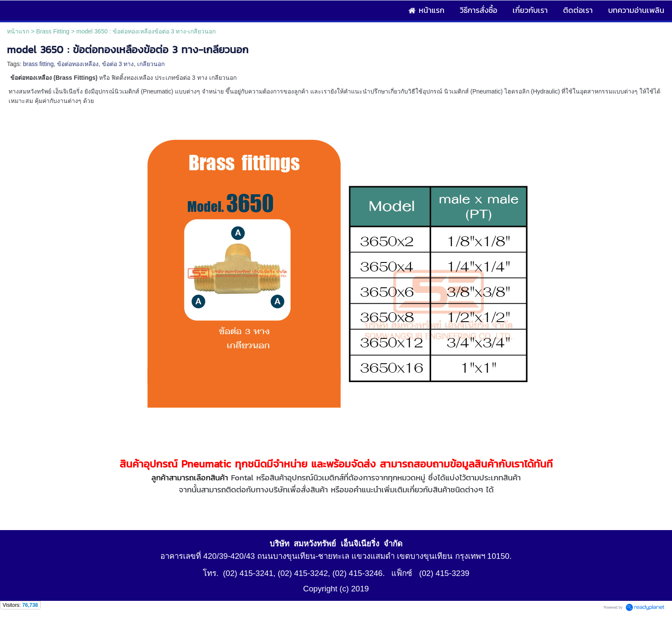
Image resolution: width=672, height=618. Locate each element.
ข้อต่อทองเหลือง (78, 64)
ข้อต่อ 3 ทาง (118, 64)
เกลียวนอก (151, 64)
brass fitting (39, 64)
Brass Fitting (53, 31)
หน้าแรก (18, 31)
